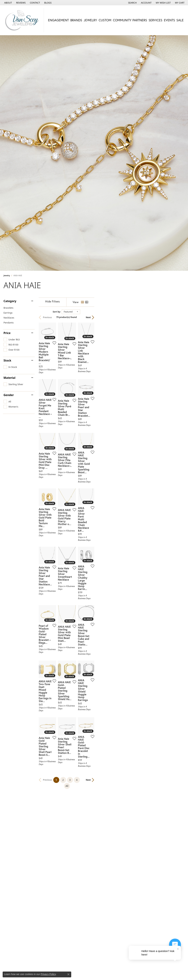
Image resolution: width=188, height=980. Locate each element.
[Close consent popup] (68, 974)
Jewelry (7, 275)
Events (169, 20)
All (125, 865)
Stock (7, 360)
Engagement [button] (58, 20)
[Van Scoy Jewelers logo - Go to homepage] (23, 20)
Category (10, 301)
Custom (105, 20)
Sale (180, 20)
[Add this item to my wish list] (83, 373)
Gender (9, 395)
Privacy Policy (48, 974)
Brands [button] (76, 20)
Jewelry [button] (90, 20)
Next (179, 317)
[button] (132, 3)
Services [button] (155, 20)
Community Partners (130, 20)
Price (7, 333)
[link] (8, 3)
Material (9, 378)
